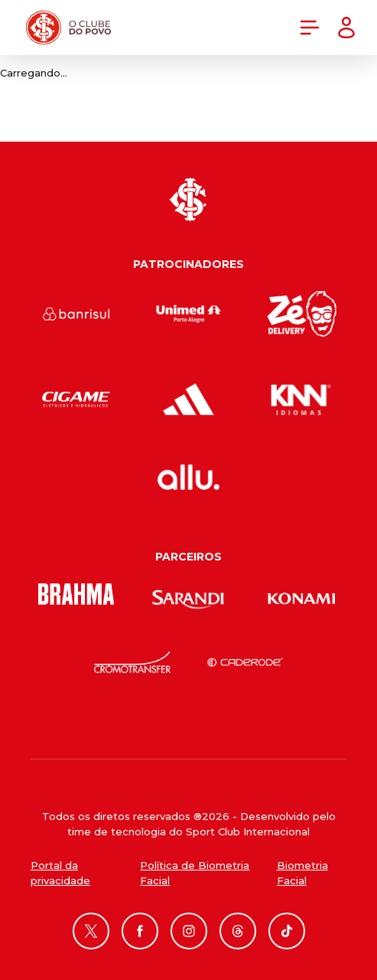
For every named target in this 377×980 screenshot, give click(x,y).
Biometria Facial (302, 873)
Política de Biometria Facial (195, 873)
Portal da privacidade (60, 873)
